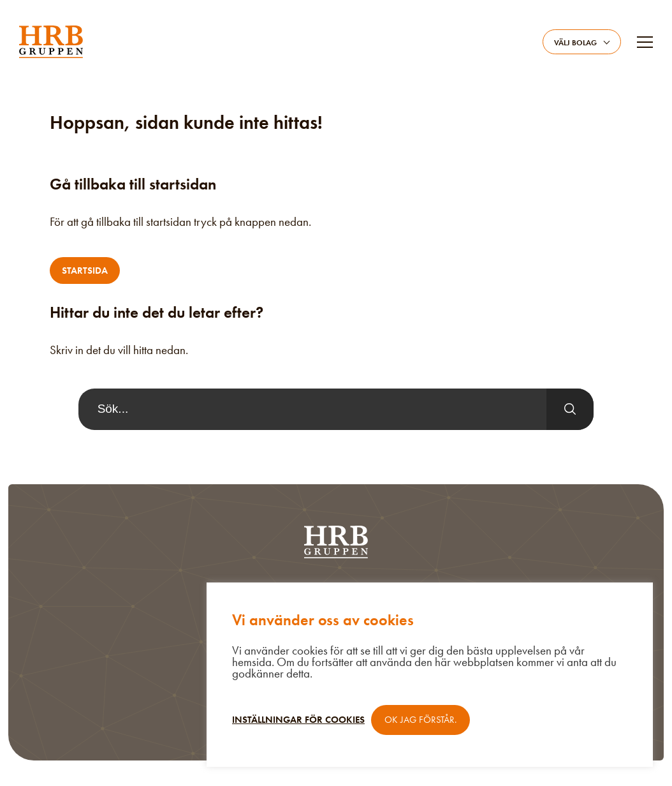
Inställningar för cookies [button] (298, 720)
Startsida (85, 271)
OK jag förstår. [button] (420, 720)
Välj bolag (575, 43)
